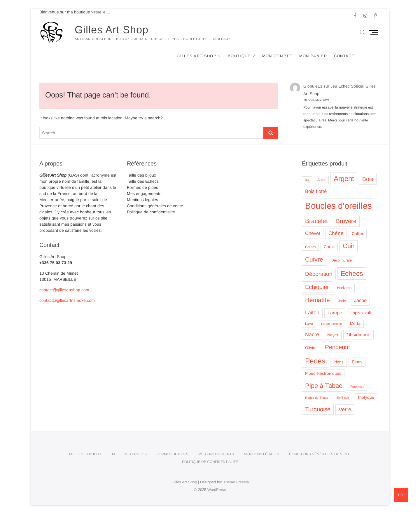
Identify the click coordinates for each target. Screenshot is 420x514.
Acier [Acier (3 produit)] (321, 180)
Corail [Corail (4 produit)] (329, 247)
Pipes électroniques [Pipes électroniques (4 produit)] (323, 373)
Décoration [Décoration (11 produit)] (319, 274)
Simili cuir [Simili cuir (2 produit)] (343, 398)
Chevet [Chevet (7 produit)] (313, 233)
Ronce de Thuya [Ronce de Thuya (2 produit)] (317, 398)
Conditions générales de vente (155, 206)
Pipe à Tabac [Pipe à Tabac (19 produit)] (324, 386)
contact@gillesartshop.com (64, 290)
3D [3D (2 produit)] (307, 180)
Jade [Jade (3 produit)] (342, 301)
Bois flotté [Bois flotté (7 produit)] (316, 191)
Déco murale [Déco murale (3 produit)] (342, 260)
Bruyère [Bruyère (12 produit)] (346, 221)
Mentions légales (142, 200)
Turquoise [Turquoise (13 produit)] (318, 409)
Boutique (239, 56)
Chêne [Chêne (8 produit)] (336, 233)
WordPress (217, 490)
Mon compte (277, 56)
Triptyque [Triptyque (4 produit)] (366, 397)
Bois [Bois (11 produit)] (368, 179)
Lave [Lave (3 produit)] (309, 324)
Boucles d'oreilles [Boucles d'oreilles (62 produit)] (338, 206)
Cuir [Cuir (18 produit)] (349, 246)
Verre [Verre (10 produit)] (345, 409)
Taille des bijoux (141, 175)
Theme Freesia (236, 482)
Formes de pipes (142, 187)
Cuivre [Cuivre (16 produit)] (314, 259)
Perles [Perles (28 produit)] (315, 361)
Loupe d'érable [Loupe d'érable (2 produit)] (331, 324)
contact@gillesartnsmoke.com (67, 300)
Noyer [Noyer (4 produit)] (333, 335)
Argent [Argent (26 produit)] (344, 178)
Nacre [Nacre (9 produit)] (312, 334)
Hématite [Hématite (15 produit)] (317, 300)
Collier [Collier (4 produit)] (358, 234)
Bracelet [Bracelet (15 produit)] (316, 221)
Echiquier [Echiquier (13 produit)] (317, 287)
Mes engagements (144, 194)
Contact (344, 56)
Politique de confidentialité (151, 212)
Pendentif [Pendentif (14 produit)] (337, 347)
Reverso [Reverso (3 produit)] (357, 387)
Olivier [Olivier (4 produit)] (311, 348)
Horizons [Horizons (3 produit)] (344, 288)
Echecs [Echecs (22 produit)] (352, 273)
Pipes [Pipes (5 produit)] (357, 362)
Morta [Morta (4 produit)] (355, 324)
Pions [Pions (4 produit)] (338, 362)
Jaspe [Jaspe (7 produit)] (360, 300)
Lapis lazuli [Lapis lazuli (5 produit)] (360, 313)
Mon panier (313, 56)
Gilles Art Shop (112, 30)
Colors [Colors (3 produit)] (310, 247)
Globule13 (313, 86)
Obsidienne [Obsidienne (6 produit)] (358, 335)
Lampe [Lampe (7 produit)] (335, 313)
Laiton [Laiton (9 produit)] (312, 313)
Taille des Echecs (143, 181)
